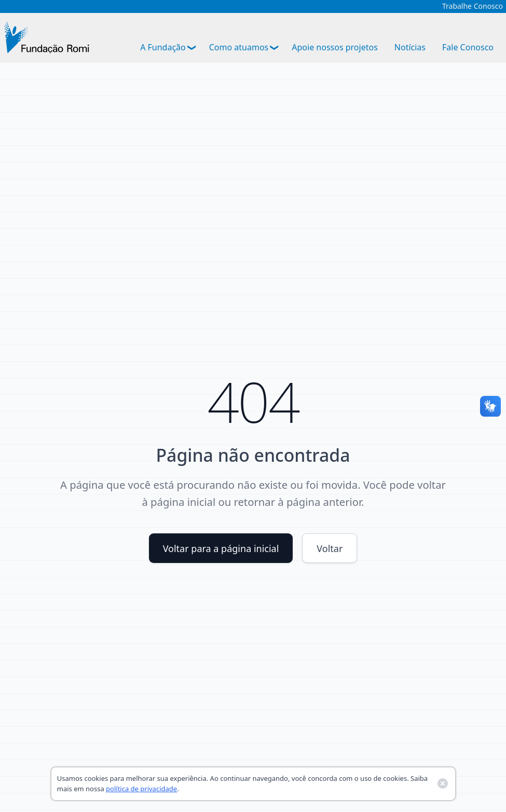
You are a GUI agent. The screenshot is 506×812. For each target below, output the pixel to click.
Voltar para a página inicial (221, 548)
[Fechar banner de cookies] (443, 783)
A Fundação (163, 47)
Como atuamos (239, 47)
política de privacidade (141, 789)
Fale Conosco (468, 47)
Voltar (330, 548)
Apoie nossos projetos (335, 47)
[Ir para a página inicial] (47, 38)
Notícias (410, 47)
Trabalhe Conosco (473, 6)
